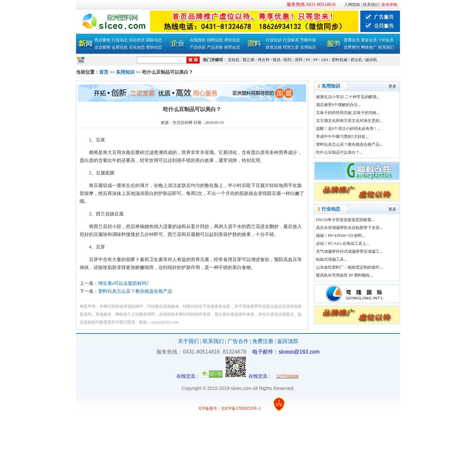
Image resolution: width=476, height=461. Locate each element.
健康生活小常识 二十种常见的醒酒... (348, 97)
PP (316, 60)
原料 (299, 60)
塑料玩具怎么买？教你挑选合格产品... (349, 144)
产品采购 (215, 47)
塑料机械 (339, 60)
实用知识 (308, 47)
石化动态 (137, 47)
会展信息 (120, 47)
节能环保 (308, 40)
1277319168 (287, 376)
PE (308, 60)
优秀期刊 (352, 47)
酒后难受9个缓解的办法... (338, 105)
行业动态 (120, 40)
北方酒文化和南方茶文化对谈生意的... (349, 121)
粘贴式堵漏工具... (331, 259)
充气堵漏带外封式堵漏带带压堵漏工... (349, 251)
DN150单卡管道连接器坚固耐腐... (345, 220)
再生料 (264, 60)
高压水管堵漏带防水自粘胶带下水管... (349, 228)
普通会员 (352, 40)
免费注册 (263, 341)
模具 (277, 60)
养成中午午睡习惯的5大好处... (342, 136)
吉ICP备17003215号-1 (241, 408)
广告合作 (238, 341)
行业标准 (291, 40)
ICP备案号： (210, 408)
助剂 (288, 60)
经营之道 (291, 47)
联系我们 (371, 5)
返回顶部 (288, 341)
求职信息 (232, 40)
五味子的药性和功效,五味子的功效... (348, 113)
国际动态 (154, 40)
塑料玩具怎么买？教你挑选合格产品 (135, 291)
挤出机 (356, 60)
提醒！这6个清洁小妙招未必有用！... (348, 129)
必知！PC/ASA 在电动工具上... (343, 244)
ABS (324, 60)
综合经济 (137, 40)
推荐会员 (232, 47)
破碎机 (371, 60)
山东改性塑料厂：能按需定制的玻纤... (349, 267)
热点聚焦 (102, 40)
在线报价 (198, 40)
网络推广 (369, 47)
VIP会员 (386, 40)
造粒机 (234, 60)
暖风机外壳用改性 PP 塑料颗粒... (344, 275)
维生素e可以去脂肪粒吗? (123, 283)
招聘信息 (215, 40)
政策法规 (274, 47)
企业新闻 (102, 47)
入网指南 (352, 5)
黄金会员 (369, 40)
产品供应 (198, 47)
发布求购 (389, 5)
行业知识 (274, 40)
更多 (392, 86)
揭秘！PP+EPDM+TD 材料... (340, 236)
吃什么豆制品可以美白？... (339, 152)
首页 (104, 72)
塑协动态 (154, 47)
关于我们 (188, 341)
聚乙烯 (249, 60)
